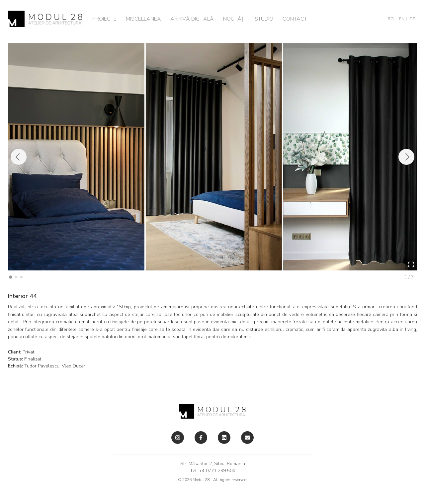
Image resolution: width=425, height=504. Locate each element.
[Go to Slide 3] (21, 277)
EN (402, 19)
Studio (264, 19)
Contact (295, 19)
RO (391, 19)
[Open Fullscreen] (411, 264)
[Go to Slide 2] (16, 277)
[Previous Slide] (19, 157)
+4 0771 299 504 (217, 471)
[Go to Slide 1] (11, 277)
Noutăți (234, 19)
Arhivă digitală (192, 19)
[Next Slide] (406, 157)
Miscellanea (143, 19)
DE (412, 19)
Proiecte (104, 19)
